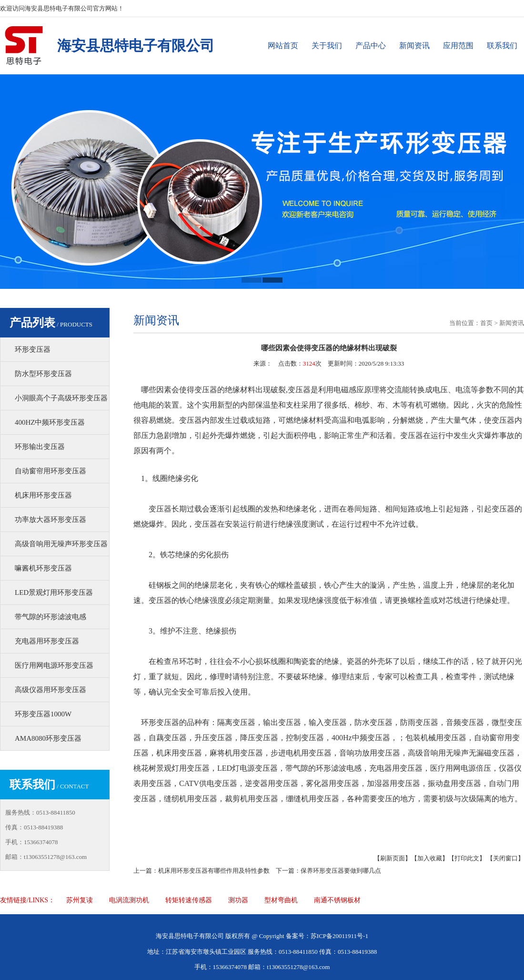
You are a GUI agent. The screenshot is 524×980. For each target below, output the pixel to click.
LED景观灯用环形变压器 (54, 592)
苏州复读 (80, 900)
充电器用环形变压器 (47, 641)
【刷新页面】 (393, 858)
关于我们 (327, 46)
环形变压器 (33, 349)
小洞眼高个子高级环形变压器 (61, 398)
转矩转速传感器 (189, 900)
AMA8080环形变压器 (48, 738)
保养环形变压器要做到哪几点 (341, 871)
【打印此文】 (467, 858)
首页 (486, 323)
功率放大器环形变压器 (50, 520)
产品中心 (371, 46)
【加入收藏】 (430, 858)
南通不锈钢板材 (337, 900)
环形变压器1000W (43, 714)
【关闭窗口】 (505, 858)
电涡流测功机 (129, 900)
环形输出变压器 (40, 447)
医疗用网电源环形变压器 (54, 665)
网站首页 (283, 46)
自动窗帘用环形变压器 (50, 471)
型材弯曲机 (281, 900)
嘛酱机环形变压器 (43, 568)
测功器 (238, 900)
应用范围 (458, 46)
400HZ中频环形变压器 (50, 422)
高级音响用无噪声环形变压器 (61, 544)
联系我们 (502, 46)
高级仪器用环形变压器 (50, 690)
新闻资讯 (414, 46)
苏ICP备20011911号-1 (339, 936)
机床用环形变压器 (43, 495)
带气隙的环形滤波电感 (50, 617)
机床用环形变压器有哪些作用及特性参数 (214, 871)
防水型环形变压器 (43, 374)
